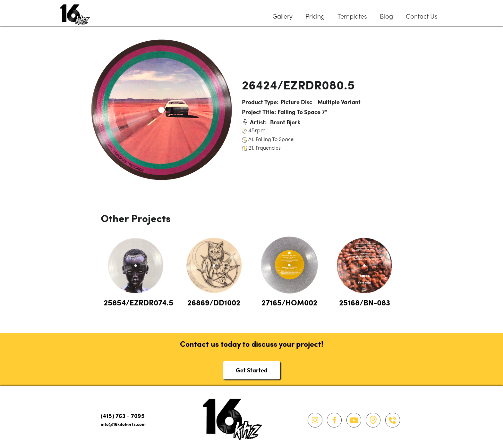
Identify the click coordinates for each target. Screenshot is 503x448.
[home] (75, 13)
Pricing (315, 17)
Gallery (282, 17)
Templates (352, 17)
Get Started (252, 370)
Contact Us (422, 17)
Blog (386, 17)
